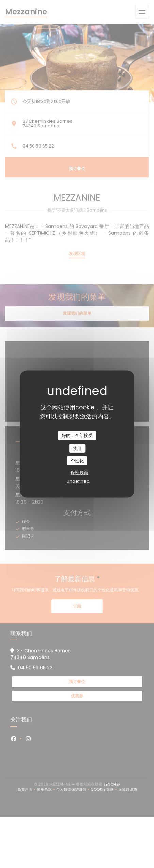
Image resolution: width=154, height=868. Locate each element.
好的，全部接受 (77, 436)
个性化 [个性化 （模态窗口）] (77, 461)
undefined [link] (78, 481)
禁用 (77, 448)
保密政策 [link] (79, 472)
